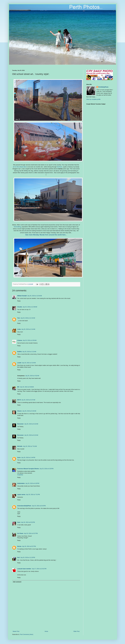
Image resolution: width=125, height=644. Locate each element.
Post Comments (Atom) (27, 634)
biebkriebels (21, 483)
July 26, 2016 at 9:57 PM (29, 546)
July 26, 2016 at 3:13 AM (29, 352)
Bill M (19, 400)
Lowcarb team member (24, 569)
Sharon (19, 411)
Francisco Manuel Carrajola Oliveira (28, 469)
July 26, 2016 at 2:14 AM (28, 329)
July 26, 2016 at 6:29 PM (32, 483)
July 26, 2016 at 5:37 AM (28, 400)
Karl (18, 557)
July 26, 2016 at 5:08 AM (27, 387)
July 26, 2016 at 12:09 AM (30, 307)
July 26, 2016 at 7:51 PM (33, 495)
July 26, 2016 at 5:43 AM (29, 411)
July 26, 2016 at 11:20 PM (28, 557)
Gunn (19, 458)
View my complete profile (93, 99)
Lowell (19, 363)
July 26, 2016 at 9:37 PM (31, 533)
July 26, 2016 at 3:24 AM (29, 363)
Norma (19, 546)
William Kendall (22, 296)
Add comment (17, 582)
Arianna (20, 340)
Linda (19, 329)
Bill (18, 387)
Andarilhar (20, 475)
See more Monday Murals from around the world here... (46, 235)
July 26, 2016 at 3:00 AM (30, 340)
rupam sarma (21, 495)
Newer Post (16, 631)
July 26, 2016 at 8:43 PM (39, 506)
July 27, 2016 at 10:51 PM (39, 569)
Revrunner (20, 424)
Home (46, 631)
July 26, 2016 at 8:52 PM (28, 522)
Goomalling (17, 227)
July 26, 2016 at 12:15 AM (28, 318)
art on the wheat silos (20, 167)
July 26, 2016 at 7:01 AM (30, 446)
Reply (19, 301)
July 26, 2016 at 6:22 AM (31, 424)
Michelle (20, 446)
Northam (60, 167)
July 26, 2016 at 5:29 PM (46, 469)
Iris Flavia (20, 533)
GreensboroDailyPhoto (24, 506)
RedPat (19, 352)
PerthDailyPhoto (103, 87)
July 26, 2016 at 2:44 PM (28, 458)
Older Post (76, 631)
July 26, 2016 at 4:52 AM (32, 376)
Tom (19, 318)
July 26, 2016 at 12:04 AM (35, 296)
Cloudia (20, 307)
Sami (19, 522)
